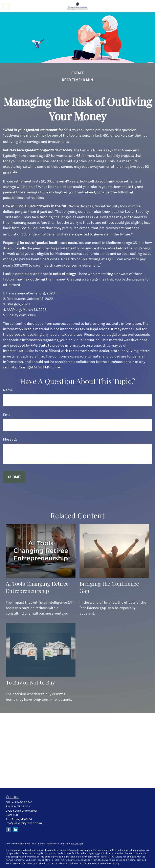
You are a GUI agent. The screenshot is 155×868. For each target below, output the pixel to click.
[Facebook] (9, 830)
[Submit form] (14, 477)
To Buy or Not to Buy (30, 682)
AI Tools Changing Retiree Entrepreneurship (37, 587)
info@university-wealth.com (24, 823)
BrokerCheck (77, 844)
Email (8, 415)
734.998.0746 (24, 802)
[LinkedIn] (15, 830)
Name (8, 390)
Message (10, 439)
